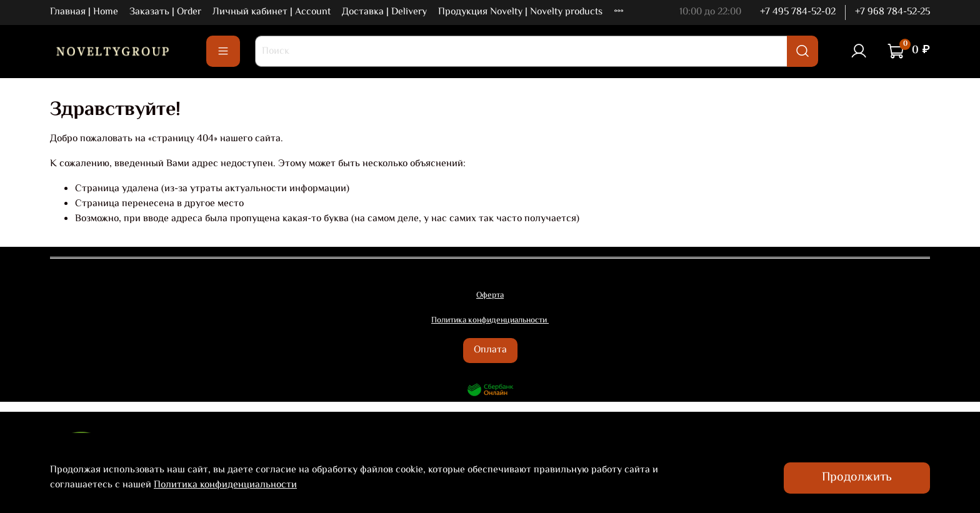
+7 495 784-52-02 (798, 12)
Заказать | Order (165, 12)
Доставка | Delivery (384, 12)
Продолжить (857, 478)
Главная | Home (84, 12)
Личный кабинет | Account (272, 12)
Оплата (490, 350)
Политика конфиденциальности (225, 485)
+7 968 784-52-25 (892, 12)
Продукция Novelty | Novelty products (520, 12)
